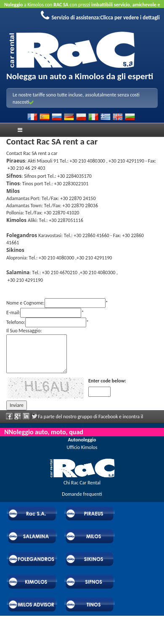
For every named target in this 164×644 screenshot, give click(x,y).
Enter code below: (107, 381)
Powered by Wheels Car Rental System (47, 631)
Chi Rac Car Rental (82, 483)
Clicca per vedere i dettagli (130, 17)
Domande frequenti (82, 494)
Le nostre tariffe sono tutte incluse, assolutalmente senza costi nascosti (76, 98)
